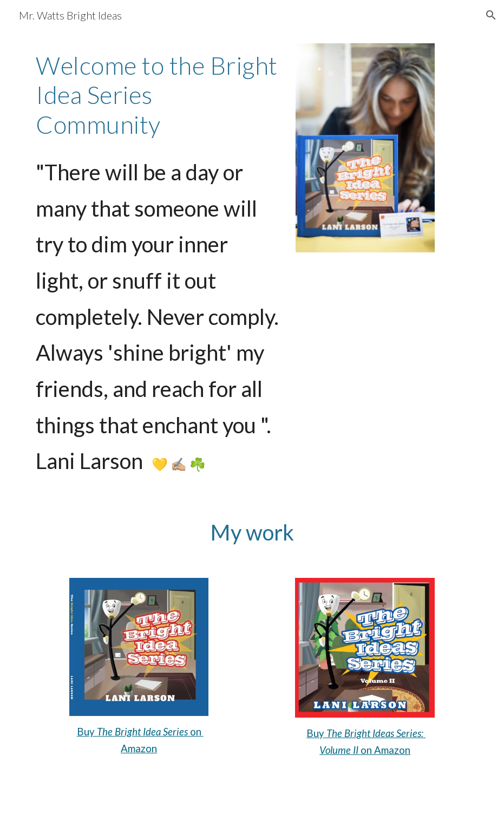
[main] (158, 95)
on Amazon (385, 750)
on (196, 732)
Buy (87, 732)
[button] (491, 15)
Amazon (139, 748)
